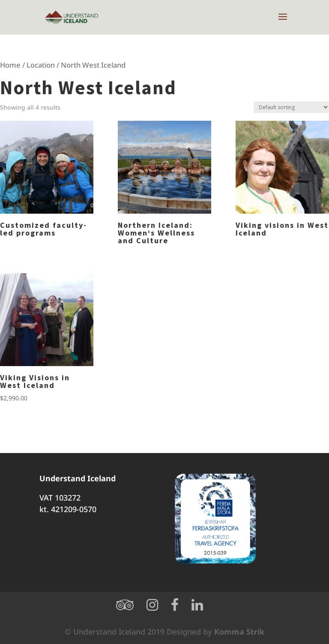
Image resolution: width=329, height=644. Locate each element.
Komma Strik (239, 632)
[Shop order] (291, 107)
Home (10, 65)
